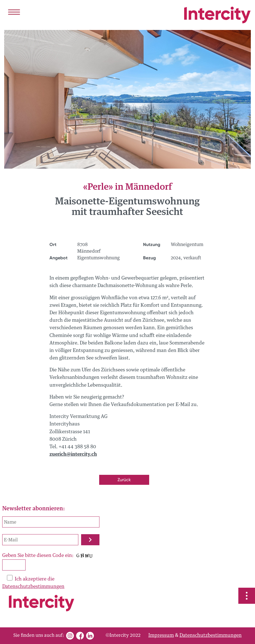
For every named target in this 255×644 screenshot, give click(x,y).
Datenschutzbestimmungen (33, 587)
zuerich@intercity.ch (73, 454)
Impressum (161, 636)
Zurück (124, 480)
